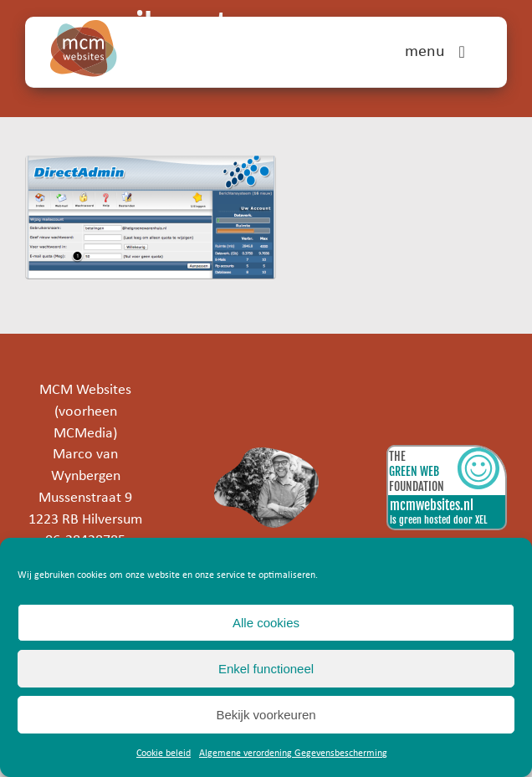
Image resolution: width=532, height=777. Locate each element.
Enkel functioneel (266, 669)
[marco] (266, 455)
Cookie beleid (164, 754)
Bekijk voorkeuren (266, 715)
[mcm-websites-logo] (84, 27)
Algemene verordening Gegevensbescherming (293, 754)
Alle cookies (266, 623)
